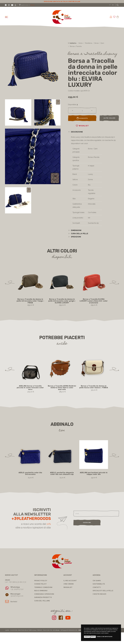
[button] (75, 132)
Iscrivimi (87, 523)
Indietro (72, 43)
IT (110, 5)
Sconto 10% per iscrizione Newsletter (62, 2)
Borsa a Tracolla (76, 46)
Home (81, 43)
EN (113, 5)
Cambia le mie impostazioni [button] (104, 637)
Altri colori (109, 118)
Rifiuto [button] (93, 637)
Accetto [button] (87, 637)
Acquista (82, 118)
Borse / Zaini (99, 43)
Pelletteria (89, 43)
